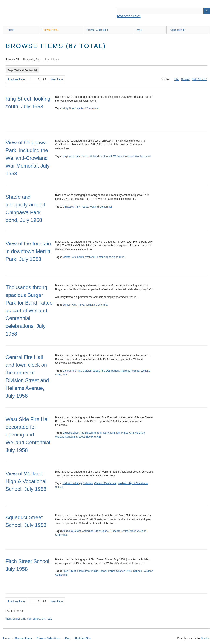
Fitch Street (69, 571)
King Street (69, 108)
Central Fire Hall (72, 371)
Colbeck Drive (70, 433)
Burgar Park (69, 305)
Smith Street (128, 531)
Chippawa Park (71, 156)
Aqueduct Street (72, 531)
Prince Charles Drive (133, 433)
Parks (85, 156)
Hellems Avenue (130, 371)
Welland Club (117, 257)
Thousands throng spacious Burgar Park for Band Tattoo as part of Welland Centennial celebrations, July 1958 (29, 311)
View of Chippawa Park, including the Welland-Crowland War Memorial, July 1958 (28, 158)
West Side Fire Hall (90, 437)
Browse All (12, 60)
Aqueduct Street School (96, 531)
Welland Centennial (88, 108)
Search (207, 11)
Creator (185, 79)
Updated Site (178, 30)
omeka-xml (39, 619)
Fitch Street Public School (92, 571)
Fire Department (110, 371)
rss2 (49, 619)
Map (139, 30)
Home (11, 30)
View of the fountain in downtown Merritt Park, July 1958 (28, 251)
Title (176, 79)
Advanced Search (129, 16)
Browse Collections (98, 30)
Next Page (57, 79)
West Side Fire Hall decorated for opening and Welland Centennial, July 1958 (29, 435)
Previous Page (16, 79)
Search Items (52, 60)
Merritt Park (69, 257)
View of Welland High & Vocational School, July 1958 (26, 481)
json (29, 619)
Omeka (205, 638)
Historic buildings (110, 433)
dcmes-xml (19, 619)
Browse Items (50, 30)
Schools (88, 483)
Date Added (198, 79)
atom (8, 619)
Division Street (91, 371)
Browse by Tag (32, 60)
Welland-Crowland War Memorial (132, 156)
